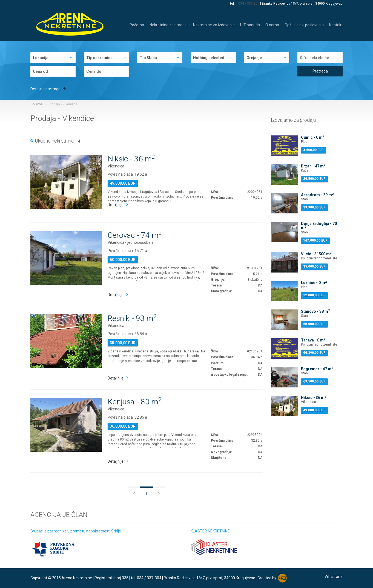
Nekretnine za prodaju (169, 24)
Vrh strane (334, 577)
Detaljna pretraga (48, 89)
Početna (137, 24)
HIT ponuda (250, 24)
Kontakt (336, 24)
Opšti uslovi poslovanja (304, 24)
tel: (233, 4)
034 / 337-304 (249, 4)
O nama (272, 24)
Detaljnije (116, 205)
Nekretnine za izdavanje (214, 24)
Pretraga (320, 71)
